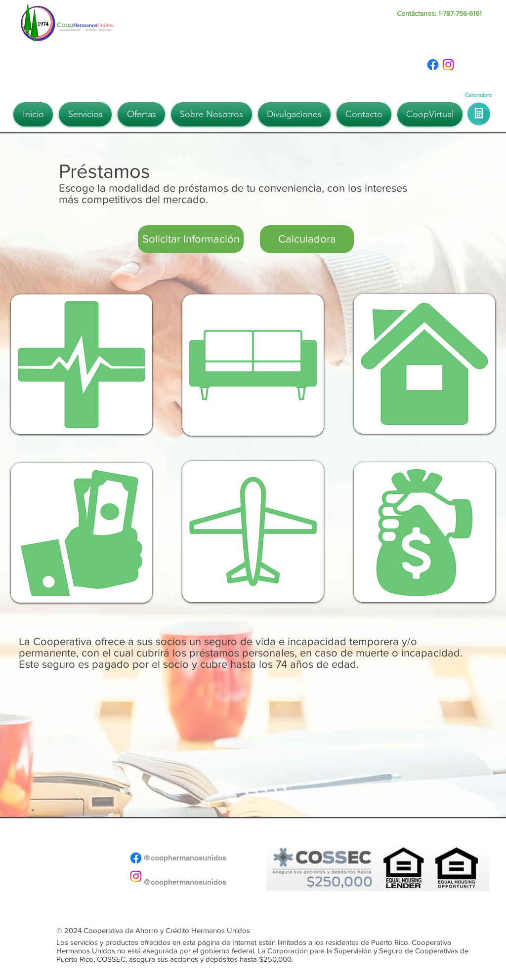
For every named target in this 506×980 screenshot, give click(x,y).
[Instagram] (448, 65)
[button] (85, 114)
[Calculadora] (307, 239)
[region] (82, 366)
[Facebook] (433, 65)
